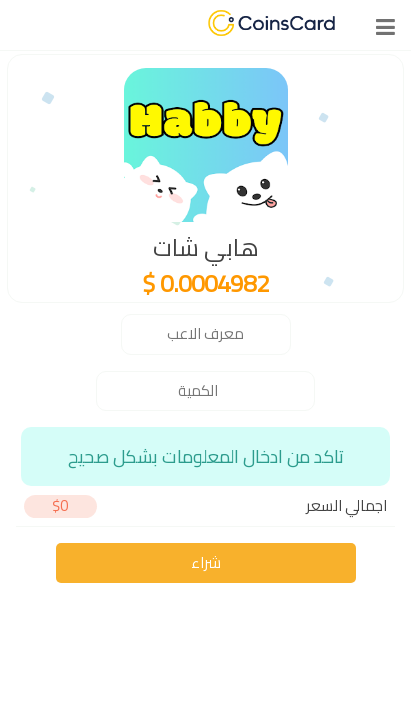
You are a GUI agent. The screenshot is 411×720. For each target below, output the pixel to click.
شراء (206, 562)
